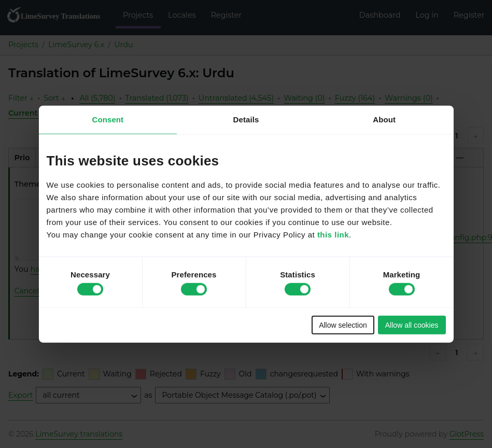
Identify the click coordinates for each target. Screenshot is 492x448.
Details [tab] (246, 120)
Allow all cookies (412, 325)
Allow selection (343, 325)
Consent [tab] (108, 120)
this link (333, 234)
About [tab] (384, 120)
